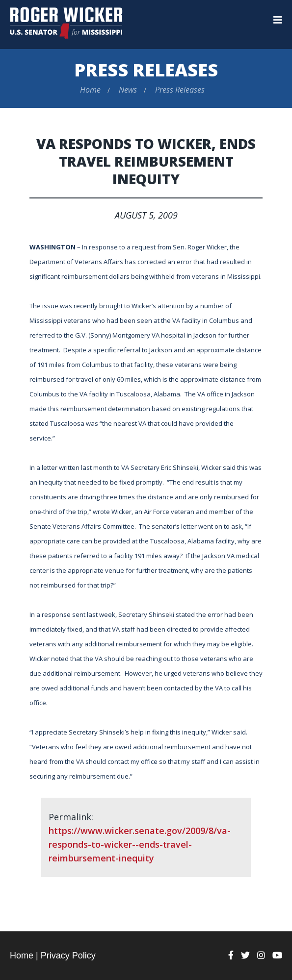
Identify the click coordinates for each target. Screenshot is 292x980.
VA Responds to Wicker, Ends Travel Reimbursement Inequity (146, 161)
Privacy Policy (68, 955)
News (128, 90)
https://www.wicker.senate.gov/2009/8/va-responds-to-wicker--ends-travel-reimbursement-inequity (140, 844)
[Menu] (278, 20)
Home (90, 90)
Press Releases (146, 70)
